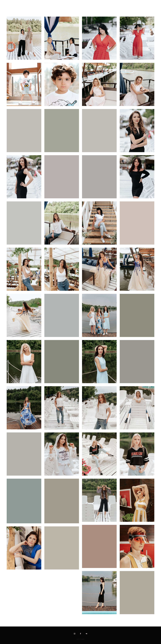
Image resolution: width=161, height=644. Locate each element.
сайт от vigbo (80, 639)
